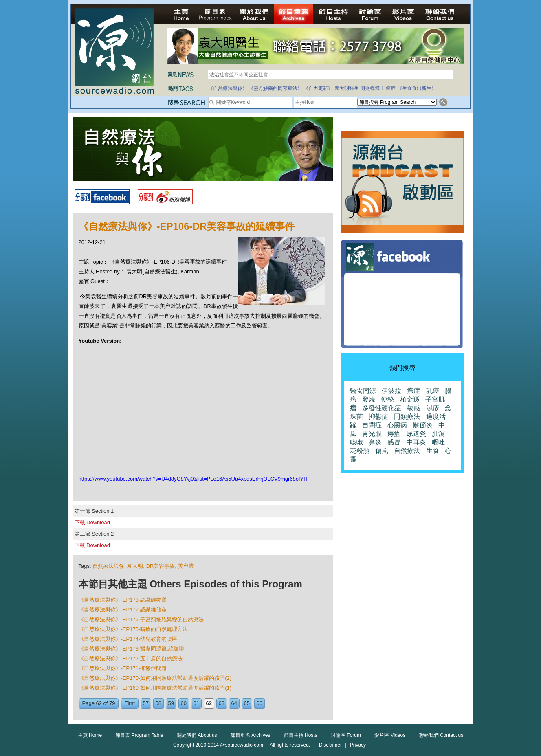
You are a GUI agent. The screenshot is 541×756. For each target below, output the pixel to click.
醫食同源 (363, 391)
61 (196, 703)
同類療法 (407, 416)
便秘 (387, 399)
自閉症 (372, 425)
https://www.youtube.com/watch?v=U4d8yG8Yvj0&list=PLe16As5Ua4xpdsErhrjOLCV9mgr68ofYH (193, 479)
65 (247, 703)
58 (158, 703)
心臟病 (397, 425)
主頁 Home (90, 735)
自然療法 (407, 451)
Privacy (358, 745)
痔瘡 (394, 434)
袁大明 (135, 566)
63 (222, 703)
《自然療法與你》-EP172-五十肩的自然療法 (131, 658)
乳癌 (433, 391)
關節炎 (423, 425)
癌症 (391, 88)
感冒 (394, 442)
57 (146, 703)
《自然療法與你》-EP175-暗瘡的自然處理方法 (133, 629)
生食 (433, 451)
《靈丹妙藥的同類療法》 (275, 88)
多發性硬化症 (382, 408)
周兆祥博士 (372, 88)
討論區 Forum (346, 735)
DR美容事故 (161, 566)
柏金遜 (410, 399)
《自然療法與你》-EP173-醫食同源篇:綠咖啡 (131, 649)
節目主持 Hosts (301, 735)
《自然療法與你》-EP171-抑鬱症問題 (123, 668)
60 (184, 703)
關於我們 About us (197, 735)
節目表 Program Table (139, 735)
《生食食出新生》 (417, 88)
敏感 (413, 408)
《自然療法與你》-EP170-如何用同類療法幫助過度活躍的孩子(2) (155, 678)
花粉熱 (360, 451)
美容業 (186, 566)
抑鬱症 (378, 416)
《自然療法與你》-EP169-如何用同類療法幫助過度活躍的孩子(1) (155, 688)
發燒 (369, 399)
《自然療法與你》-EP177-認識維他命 (123, 610)
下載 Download (92, 522)
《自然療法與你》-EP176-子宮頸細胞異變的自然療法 (141, 619)
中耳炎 (416, 442)
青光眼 (372, 434)
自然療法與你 (108, 566)
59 (171, 703)
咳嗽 (356, 442)
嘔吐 (438, 442)
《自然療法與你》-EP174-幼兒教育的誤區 (128, 639)
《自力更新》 (318, 88)
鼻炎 (375, 442)
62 (209, 703)
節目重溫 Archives (250, 735)
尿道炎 (416, 434)
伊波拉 (391, 391)
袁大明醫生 (347, 88)
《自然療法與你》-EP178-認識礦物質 (123, 600)
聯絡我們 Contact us (441, 735)
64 (234, 703)
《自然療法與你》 (228, 88)
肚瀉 (438, 434)
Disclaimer (330, 745)
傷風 (382, 451)
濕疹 (433, 408)
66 (260, 703)
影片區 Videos (390, 735)
